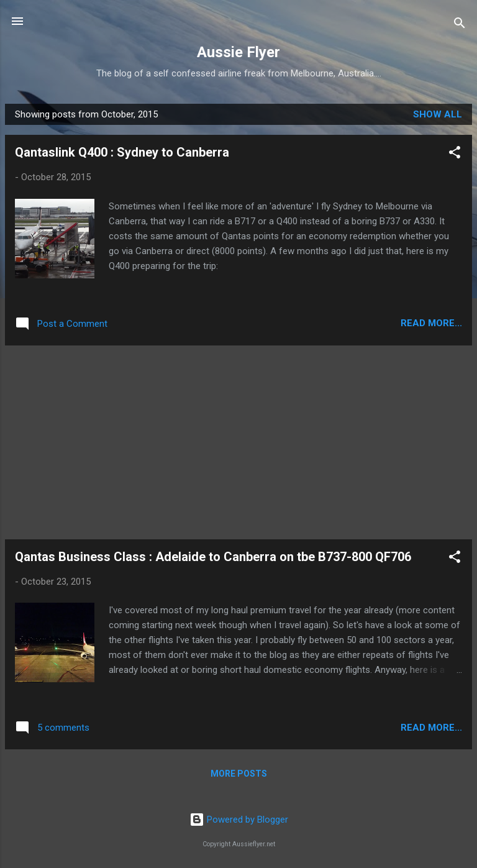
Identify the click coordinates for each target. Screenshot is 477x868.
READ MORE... (431, 323)
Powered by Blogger (239, 820)
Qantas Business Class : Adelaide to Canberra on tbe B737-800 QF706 (213, 557)
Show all (438, 114)
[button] (455, 154)
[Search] (460, 25)
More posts (239, 774)
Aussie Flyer (238, 52)
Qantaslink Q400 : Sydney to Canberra (122, 152)
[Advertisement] (238, 442)
